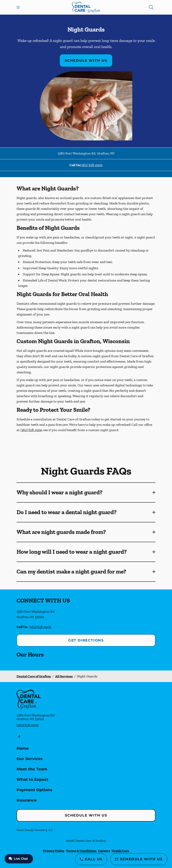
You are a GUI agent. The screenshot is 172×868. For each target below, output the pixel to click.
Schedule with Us (86, 61)
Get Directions (86, 640)
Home (23, 748)
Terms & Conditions (81, 851)
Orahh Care (120, 851)
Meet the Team (32, 769)
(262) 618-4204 (92, 165)
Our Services (30, 759)
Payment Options (35, 790)
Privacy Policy (54, 851)
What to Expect (32, 779)
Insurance (27, 800)
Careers (104, 851)
